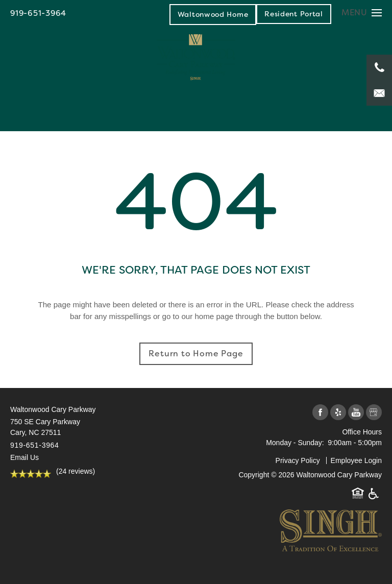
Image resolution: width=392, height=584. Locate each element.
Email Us (24, 457)
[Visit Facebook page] (320, 413)
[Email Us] (379, 93)
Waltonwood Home (213, 14)
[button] (294, 14)
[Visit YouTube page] (356, 413)
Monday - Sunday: (295, 443)
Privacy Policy (298, 460)
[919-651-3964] (379, 67)
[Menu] (362, 13)
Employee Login (356, 460)
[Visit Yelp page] (338, 413)
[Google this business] (374, 413)
